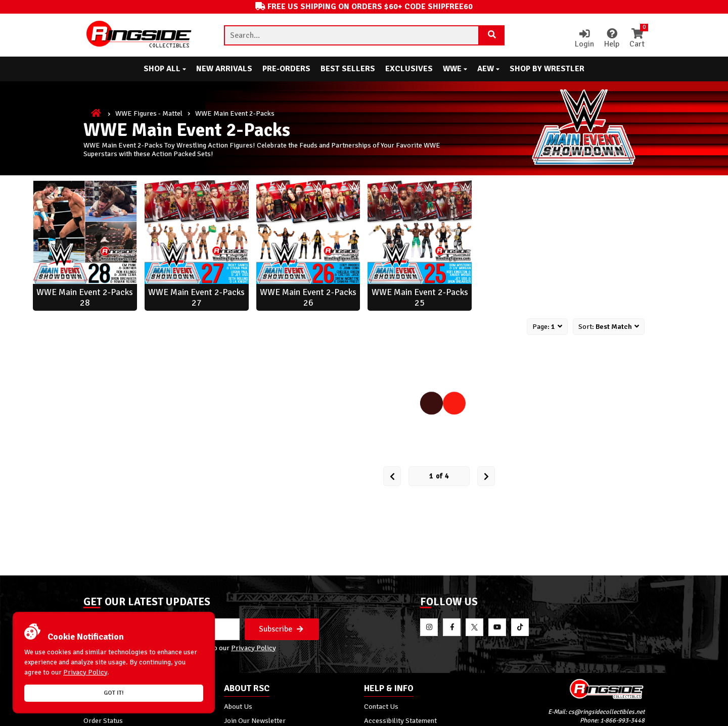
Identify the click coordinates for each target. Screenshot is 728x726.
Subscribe (281, 629)
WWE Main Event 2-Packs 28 (85, 297)
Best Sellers (348, 69)
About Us (238, 706)
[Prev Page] (392, 476)
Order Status (103, 720)
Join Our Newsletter (255, 720)
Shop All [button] (165, 69)
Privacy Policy (254, 648)
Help (612, 39)
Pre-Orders (286, 69)
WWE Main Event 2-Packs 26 (308, 297)
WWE (455, 69)
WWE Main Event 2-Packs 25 (420, 297)
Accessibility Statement (400, 720)
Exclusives (409, 69)
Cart (637, 39)
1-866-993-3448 (622, 720)
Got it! (114, 693)
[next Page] (486, 476)
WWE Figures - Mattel (149, 113)
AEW (488, 69)
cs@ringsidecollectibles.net (606, 712)
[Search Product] (492, 35)
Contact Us (381, 706)
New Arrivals (224, 69)
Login (584, 39)
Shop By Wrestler (547, 69)
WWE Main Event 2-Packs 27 (196, 297)
